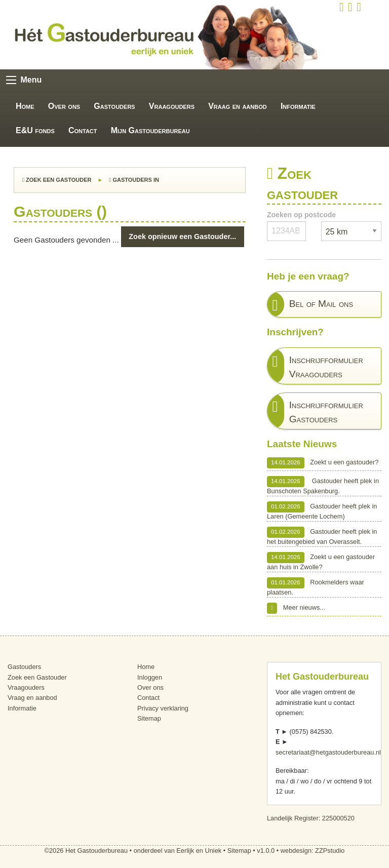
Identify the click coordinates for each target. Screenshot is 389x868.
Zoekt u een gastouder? (323, 463)
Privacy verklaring (163, 708)
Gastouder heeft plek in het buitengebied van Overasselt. (322, 536)
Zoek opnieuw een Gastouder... (182, 236)
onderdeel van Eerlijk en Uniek (178, 851)
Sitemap (149, 718)
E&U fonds (35, 130)
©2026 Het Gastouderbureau (86, 851)
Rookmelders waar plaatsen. (316, 587)
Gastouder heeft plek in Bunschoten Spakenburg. (323, 485)
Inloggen (150, 677)
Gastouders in (134, 180)
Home (25, 106)
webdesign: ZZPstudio (313, 851)
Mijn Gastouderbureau (150, 130)
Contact (83, 130)
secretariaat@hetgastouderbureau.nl (328, 752)
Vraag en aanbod (238, 106)
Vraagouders (172, 106)
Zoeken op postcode (301, 215)
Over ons (64, 106)
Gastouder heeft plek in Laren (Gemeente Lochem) (322, 511)
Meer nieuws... (296, 608)
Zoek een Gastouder (57, 180)
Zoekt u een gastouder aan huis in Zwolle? (321, 561)
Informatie (298, 106)
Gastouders (114, 106)
